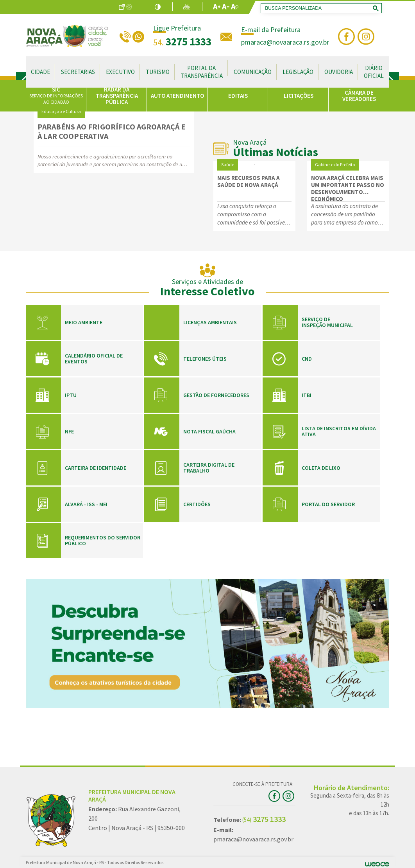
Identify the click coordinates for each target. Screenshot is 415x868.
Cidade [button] (40, 72)
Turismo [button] (158, 72)
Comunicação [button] (253, 72)
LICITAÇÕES (299, 96)
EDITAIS (238, 96)
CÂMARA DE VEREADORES (359, 96)
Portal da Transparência (202, 72)
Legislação (298, 72)
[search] (320, 8)
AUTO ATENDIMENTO (177, 96)
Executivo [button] (120, 72)
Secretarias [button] (78, 72)
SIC (56, 95)
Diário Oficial (374, 72)
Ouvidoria (339, 72)
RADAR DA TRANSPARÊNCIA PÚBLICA (117, 96)
